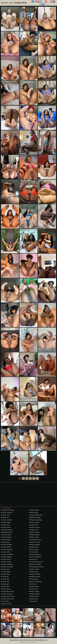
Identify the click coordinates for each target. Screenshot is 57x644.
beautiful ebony (7, 532)
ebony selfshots (35, 557)
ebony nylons (34, 537)
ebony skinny (34, 569)
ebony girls (5, 586)
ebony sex (33, 559)
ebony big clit (6, 559)
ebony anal (5, 515)
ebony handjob (6, 594)
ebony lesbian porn (36, 515)
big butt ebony (6, 537)
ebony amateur (6, 513)
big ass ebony (6, 535)
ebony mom (34, 530)
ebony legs (33, 513)
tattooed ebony (35, 577)
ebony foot (5, 582)
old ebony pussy (35, 540)
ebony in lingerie (35, 564)
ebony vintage (34, 594)
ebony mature (34, 522)
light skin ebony (35, 517)
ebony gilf (5, 584)
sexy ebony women (36, 562)
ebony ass (5, 517)
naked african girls (7, 510)
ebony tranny (34, 586)
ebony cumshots (7, 567)
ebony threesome (35, 582)
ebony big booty (7, 550)
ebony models (34, 527)
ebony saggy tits (35, 554)
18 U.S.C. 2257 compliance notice (38, 640)
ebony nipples (34, 535)
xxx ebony (33, 601)
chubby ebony (6, 557)
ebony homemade (7, 599)
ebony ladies (34, 510)
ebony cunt (5, 569)
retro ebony (34, 552)
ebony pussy (34, 550)
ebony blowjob (6, 545)
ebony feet (5, 579)
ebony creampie (7, 564)
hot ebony (5, 601)
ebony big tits (6, 540)
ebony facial (6, 574)
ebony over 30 (34, 542)
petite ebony (34, 547)
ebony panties (34, 545)
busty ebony (6, 552)
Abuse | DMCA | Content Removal (19, 640)
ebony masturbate (36, 520)
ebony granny (6, 589)
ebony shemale (7, 530)
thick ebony (34, 579)
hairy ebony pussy (7, 591)
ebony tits (33, 584)
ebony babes (6, 522)
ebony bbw (5, 525)
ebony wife (33, 599)
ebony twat (33, 589)
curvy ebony (6, 572)
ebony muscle (34, 532)
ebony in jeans (6, 604)
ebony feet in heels (8, 596)
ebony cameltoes (7, 554)
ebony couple (6, 562)
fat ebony (5, 577)
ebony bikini (5, 542)
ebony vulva (34, 596)
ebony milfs (34, 525)
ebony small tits (35, 574)
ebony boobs (6, 547)
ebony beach (6, 527)
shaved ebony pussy (36, 567)
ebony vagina (34, 591)
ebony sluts (34, 572)
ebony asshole (6, 520)
